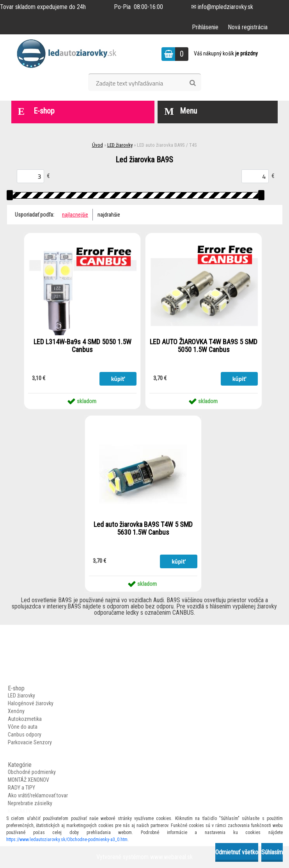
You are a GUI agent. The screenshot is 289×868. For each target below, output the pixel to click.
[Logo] (69, 54)
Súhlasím (272, 852)
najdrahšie (109, 215)
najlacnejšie (75, 215)
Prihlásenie (205, 27)
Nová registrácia (248, 27)
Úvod (98, 145)
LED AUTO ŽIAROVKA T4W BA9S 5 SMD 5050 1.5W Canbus (204, 346)
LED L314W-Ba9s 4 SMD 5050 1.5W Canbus (82, 346)
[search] (192, 83)
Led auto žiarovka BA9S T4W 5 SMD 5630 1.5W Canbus (143, 528)
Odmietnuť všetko (237, 852)
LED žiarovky (120, 145)
